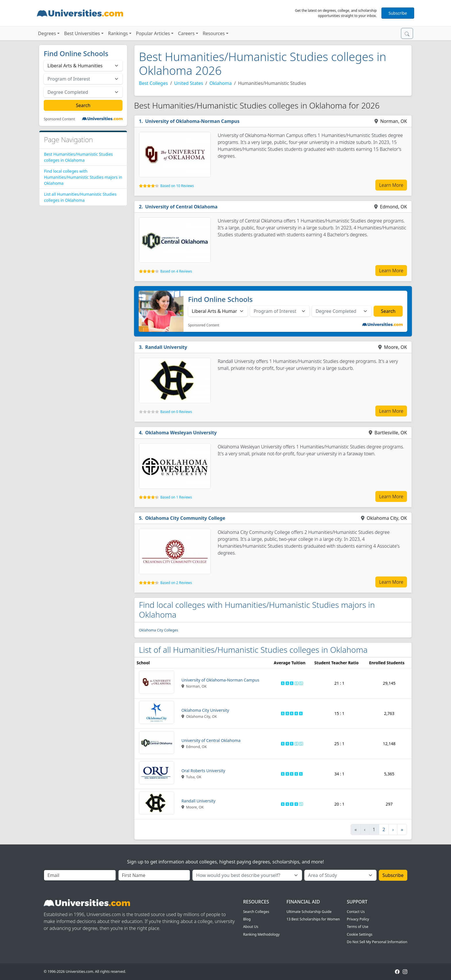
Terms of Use (358, 927)
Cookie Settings (360, 934)
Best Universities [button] (82, 33)
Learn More (391, 185)
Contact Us (356, 912)
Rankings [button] (118, 33)
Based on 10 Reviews (177, 186)
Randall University (166, 347)
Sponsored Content (59, 119)
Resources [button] (214, 33)
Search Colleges (256, 912)
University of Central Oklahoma (181, 207)
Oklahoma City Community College (185, 518)
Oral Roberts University (203, 771)
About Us (251, 927)
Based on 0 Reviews (176, 412)
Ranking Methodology (261, 934)
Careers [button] (186, 33)
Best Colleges (153, 83)
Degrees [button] (47, 33)
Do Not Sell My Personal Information (377, 942)
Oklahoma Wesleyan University (181, 433)
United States (189, 83)
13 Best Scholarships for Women (313, 919)
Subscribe (398, 13)
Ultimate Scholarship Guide (309, 912)
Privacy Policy (358, 919)
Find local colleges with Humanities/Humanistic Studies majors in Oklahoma (83, 177)
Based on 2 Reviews (176, 583)
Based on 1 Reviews (176, 497)
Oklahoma (221, 83)
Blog (247, 919)
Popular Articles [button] (153, 33)
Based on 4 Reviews (176, 271)
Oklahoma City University (205, 710)
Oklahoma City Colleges (158, 630)
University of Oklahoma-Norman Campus (192, 121)
